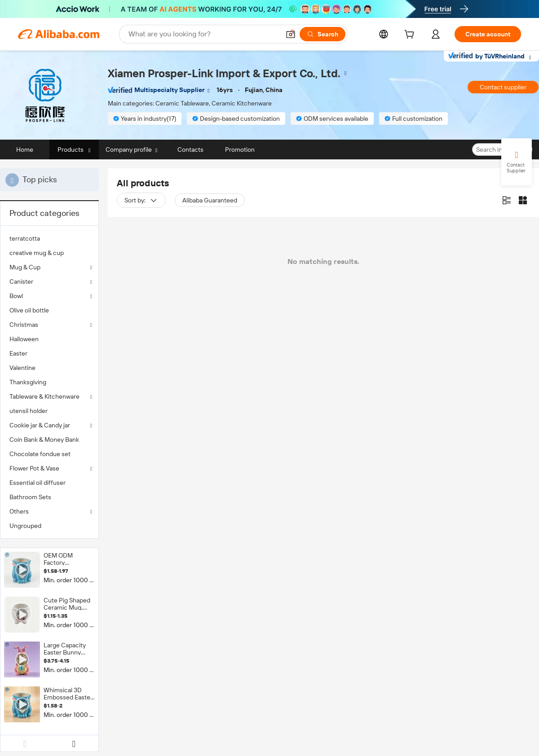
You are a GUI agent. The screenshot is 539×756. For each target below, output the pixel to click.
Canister (21, 281)
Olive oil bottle (29, 310)
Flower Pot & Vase (34, 468)
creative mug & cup (37, 253)
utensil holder (29, 411)
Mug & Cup (25, 267)
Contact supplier (503, 87)
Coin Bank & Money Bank (44, 440)
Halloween (24, 339)
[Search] (323, 34)
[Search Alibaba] (203, 34)
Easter (18, 353)
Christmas (24, 325)
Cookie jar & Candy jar (40, 425)
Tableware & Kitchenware (44, 396)
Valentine (22, 368)
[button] (291, 34)
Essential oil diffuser (38, 483)
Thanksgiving (28, 382)
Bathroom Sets (30, 497)
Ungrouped (25, 526)
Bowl (16, 296)
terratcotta (25, 238)
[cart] (411, 35)
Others (19, 511)
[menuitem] (49, 238)
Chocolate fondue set (40, 454)
